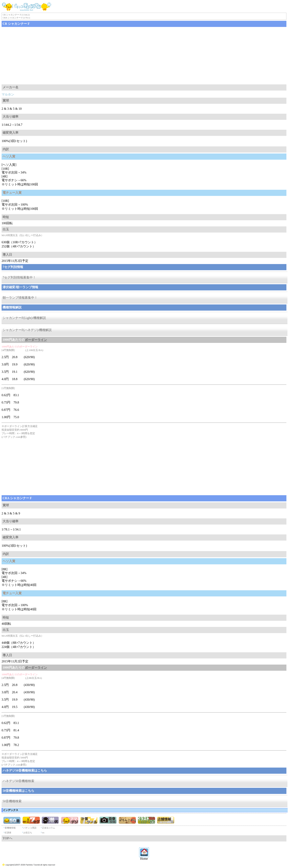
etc (43, 833)
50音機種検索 (12, 801)
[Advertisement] (120, 56)
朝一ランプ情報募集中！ (20, 298)
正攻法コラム (49, 828)
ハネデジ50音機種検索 (18, 781)
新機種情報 (10, 828)
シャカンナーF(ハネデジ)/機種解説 (27, 330)
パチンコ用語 (30, 828)
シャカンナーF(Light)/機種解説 (24, 318)
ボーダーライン (36, 340)
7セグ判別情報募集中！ (19, 277)
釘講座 (8, 833)
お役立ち (28, 833)
